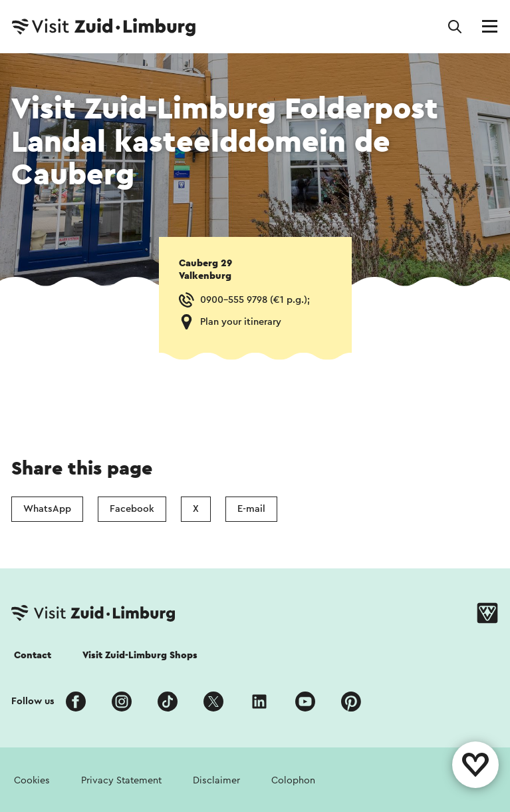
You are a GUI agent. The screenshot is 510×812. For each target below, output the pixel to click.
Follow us (33, 701)
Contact (33, 655)
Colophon (293, 780)
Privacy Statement (121, 780)
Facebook (132, 509)
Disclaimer (216, 780)
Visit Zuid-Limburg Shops (140, 655)
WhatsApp (47, 509)
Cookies (32, 780)
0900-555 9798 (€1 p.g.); (255, 300)
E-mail (251, 509)
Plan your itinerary (241, 322)
